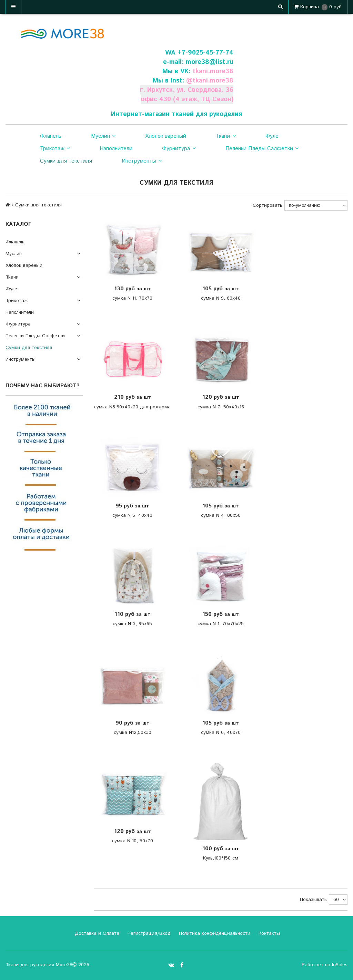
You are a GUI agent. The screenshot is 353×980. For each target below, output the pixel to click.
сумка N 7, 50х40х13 (221, 407)
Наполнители (116, 149)
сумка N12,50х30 (133, 732)
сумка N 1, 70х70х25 (221, 624)
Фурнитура (179, 149)
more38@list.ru (210, 62)
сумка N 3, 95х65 (132, 624)
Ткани (226, 136)
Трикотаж (55, 149)
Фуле (272, 136)
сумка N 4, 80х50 (221, 515)
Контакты (268, 933)
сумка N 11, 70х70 (132, 298)
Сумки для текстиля (66, 161)
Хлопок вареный (166, 136)
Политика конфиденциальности (214, 933)
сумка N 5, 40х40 (132, 515)
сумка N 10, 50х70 (133, 841)
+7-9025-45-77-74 (205, 53)
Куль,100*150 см (221, 858)
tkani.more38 (213, 71)
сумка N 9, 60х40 (221, 298)
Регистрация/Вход (148, 933)
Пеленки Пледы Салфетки (262, 149)
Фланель (51, 136)
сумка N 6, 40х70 (221, 732)
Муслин (103, 136)
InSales (340, 965)
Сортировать (268, 205)
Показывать (313, 900)
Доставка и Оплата (96, 933)
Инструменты (142, 161)
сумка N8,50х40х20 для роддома (132, 407)
